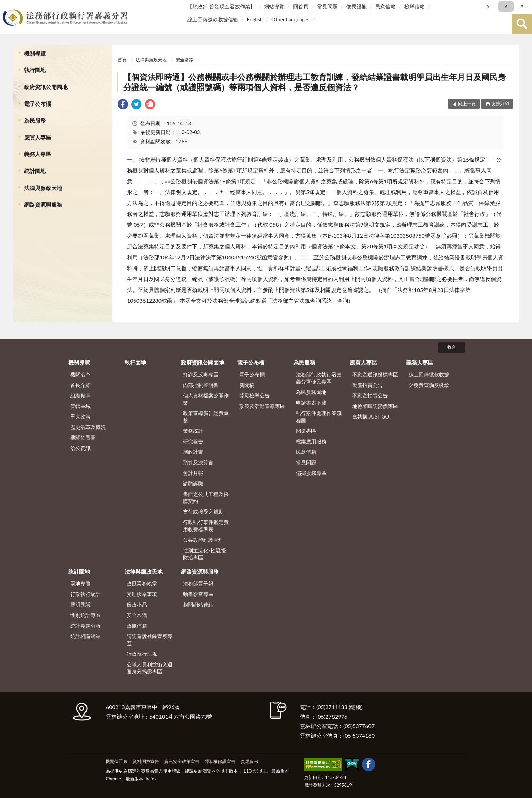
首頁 (122, 60)
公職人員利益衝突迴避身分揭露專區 (149, 668)
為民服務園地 (311, 392)
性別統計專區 (85, 615)
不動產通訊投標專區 (375, 374)
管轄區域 (80, 406)
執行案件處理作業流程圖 (319, 417)
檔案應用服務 (311, 441)
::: (6, 6)
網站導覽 (274, 6)
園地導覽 (80, 583)
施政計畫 (193, 452)
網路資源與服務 (43, 205)
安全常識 (185, 60)
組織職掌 (80, 395)
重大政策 (80, 416)
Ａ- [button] (489, 6)
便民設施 (357, 6)
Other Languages (290, 19)
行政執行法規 (142, 654)
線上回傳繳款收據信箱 (213, 19)
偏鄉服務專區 (311, 473)
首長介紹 (80, 385)
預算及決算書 (198, 462)
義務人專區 (38, 154)
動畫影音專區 (198, 594)
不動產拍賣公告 (370, 395)
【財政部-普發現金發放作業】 (221, 6)
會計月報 (193, 473)
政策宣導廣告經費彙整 (206, 417)
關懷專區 (306, 431)
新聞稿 (247, 385)
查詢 (522, 24)
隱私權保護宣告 (220, 761)
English (255, 19)
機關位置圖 (83, 438)
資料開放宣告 (146, 761)
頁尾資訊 (249, 761)
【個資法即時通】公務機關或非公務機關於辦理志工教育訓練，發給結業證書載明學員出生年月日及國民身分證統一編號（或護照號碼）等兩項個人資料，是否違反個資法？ (315, 82)
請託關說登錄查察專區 (149, 640)
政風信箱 (137, 626)
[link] (123, 105)
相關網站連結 (198, 605)
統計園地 (35, 171)
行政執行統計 (85, 594)
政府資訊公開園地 (46, 87)
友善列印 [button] (500, 104)
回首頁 (301, 6)
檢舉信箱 (415, 6)
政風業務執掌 (142, 583)
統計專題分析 (85, 626)
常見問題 (327, 6)
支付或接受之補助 (203, 512)
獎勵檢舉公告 (254, 395)
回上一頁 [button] (467, 104)
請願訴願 (193, 483)
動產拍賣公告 (367, 385)
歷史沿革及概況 (88, 427)
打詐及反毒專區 (201, 374)
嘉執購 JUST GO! (372, 416)
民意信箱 (385, 6)
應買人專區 (38, 137)
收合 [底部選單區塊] (452, 347)
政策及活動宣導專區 (262, 406)
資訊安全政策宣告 (182, 761)
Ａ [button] (506, 6)
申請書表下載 (311, 403)
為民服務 (35, 120)
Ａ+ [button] (524, 6)
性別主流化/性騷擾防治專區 (204, 554)
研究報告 (193, 441)
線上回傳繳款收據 (429, 374)
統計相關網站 (85, 636)
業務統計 (193, 431)
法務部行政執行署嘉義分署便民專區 (319, 378)
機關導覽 (35, 53)
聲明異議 (80, 605)
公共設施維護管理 (203, 540)
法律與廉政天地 (43, 188)
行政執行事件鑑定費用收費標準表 (206, 526)
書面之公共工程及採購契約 (206, 497)
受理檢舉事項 (142, 594)
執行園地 (35, 70)
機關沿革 (80, 374)
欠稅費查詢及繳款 (429, 385)
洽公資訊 (80, 448)
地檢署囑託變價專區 (375, 406)
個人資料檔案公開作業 (206, 399)
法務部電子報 (198, 583)
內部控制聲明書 (201, 385)
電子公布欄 (38, 104)
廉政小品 (137, 605)
